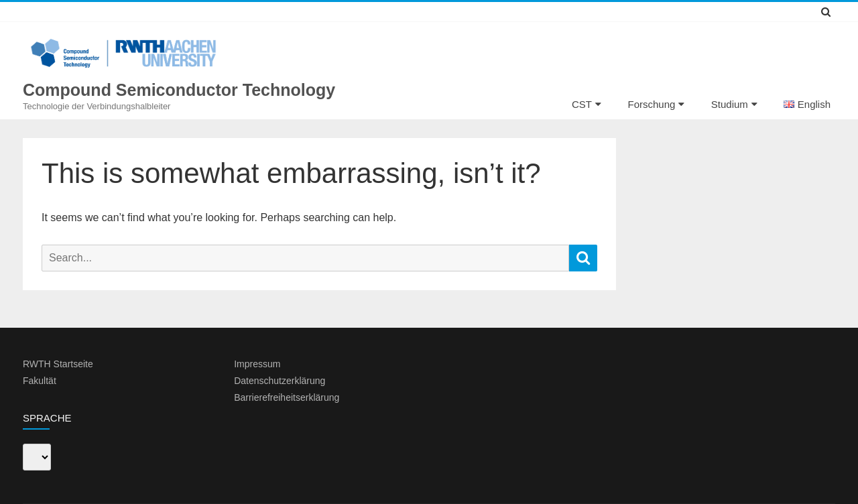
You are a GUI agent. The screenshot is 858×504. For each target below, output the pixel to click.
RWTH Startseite (58, 364)
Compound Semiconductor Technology (179, 90)
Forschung (651, 104)
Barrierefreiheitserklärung (287, 397)
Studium (730, 104)
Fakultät (40, 381)
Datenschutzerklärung (280, 381)
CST (582, 104)
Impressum (257, 364)
